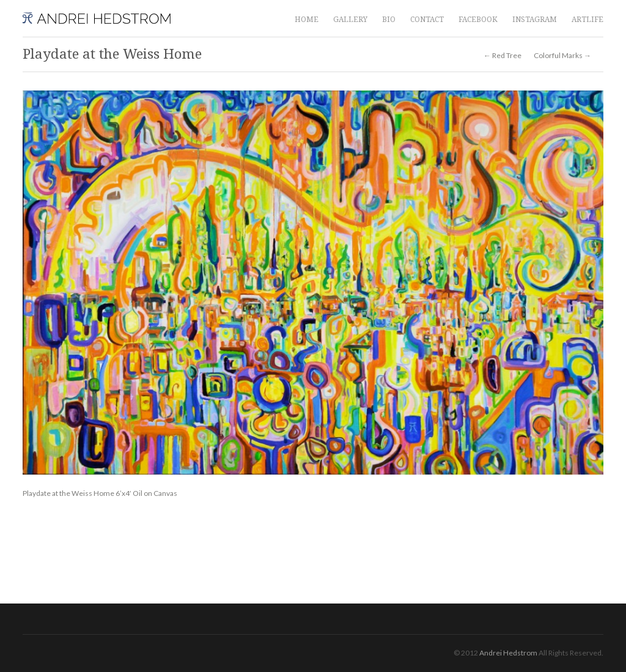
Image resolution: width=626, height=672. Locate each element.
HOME (307, 20)
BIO (389, 20)
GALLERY (350, 20)
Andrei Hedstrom (508, 653)
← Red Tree (503, 56)
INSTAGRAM (535, 20)
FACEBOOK (478, 20)
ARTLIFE (587, 20)
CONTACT (427, 20)
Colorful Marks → (562, 56)
